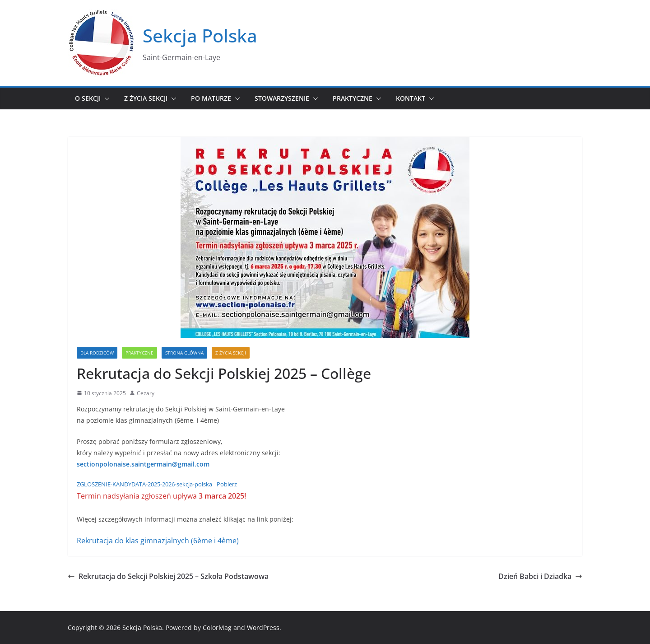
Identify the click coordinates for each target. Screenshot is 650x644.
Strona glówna (184, 353)
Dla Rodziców (97, 353)
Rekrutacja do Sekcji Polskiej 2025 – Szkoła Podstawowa (168, 576)
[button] (105, 98)
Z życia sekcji (146, 98)
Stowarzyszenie (282, 98)
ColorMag (217, 628)
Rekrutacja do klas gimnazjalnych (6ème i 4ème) (158, 541)
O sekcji (88, 98)
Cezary (146, 393)
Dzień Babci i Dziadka (540, 576)
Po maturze (211, 98)
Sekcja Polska (200, 35)
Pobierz (227, 484)
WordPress (263, 628)
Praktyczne (353, 98)
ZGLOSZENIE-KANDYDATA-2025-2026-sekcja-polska (144, 484)
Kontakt (411, 98)
